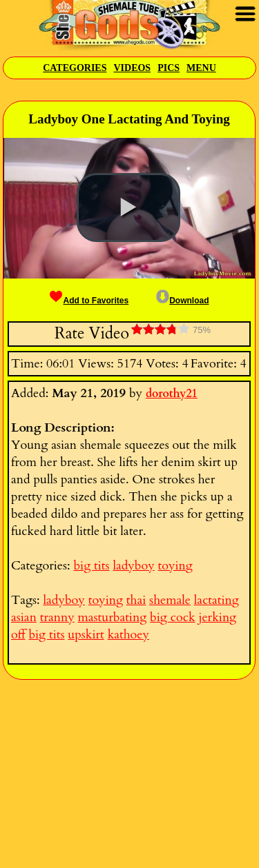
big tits (91, 566)
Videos (132, 68)
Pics (169, 68)
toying (175, 566)
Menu (201, 68)
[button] (128, 208)
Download (182, 301)
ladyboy (133, 566)
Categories (75, 68)
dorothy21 (172, 394)
